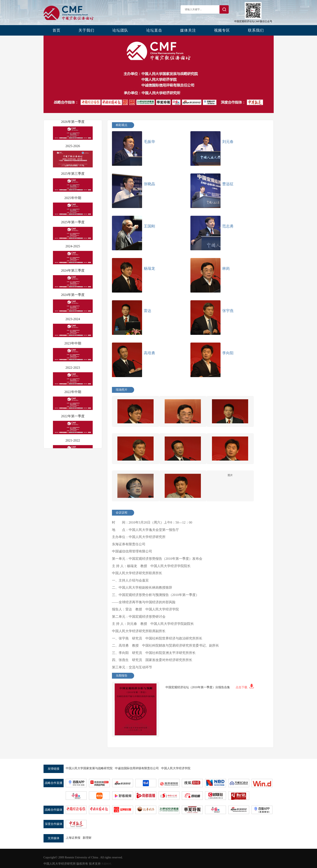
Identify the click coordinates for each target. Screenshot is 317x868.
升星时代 (106, 864)
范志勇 (228, 226)
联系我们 (256, 30)
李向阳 (228, 353)
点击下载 (245, 687)
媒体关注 (188, 30)
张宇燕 (228, 311)
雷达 (148, 311)
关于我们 (86, 30)
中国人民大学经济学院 (176, 768)
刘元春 (228, 142)
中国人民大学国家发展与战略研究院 (89, 768)
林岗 (226, 268)
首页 (56, 30)
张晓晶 (149, 184)
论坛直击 (154, 30)
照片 (230, 475)
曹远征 (228, 184)
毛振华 (149, 142)
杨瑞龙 (149, 268)
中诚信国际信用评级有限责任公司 (137, 768)
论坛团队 (120, 30)
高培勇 (149, 353)
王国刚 (149, 226)
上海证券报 (73, 838)
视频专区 (222, 30)
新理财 (87, 838)
